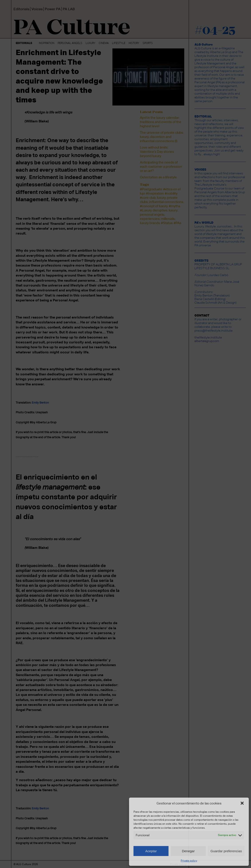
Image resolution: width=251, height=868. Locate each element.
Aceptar (151, 851)
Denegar (188, 851)
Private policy (189, 861)
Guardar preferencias (226, 851)
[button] (242, 803)
